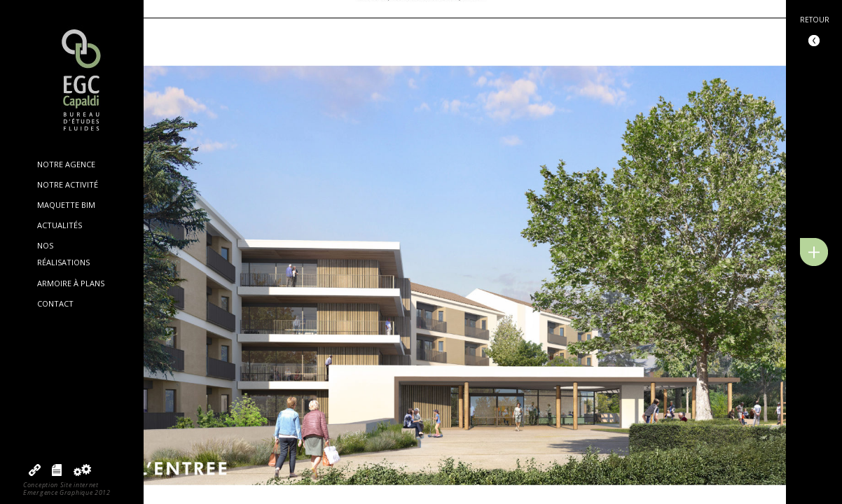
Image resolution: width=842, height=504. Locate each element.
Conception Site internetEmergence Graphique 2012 (67, 489)
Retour (815, 20)
